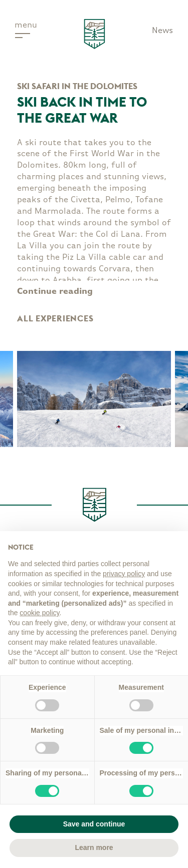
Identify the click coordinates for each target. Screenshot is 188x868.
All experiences (55, 318)
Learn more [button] (94, 847)
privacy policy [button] (124, 574)
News (162, 31)
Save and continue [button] (94, 824)
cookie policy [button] (39, 613)
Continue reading (55, 292)
